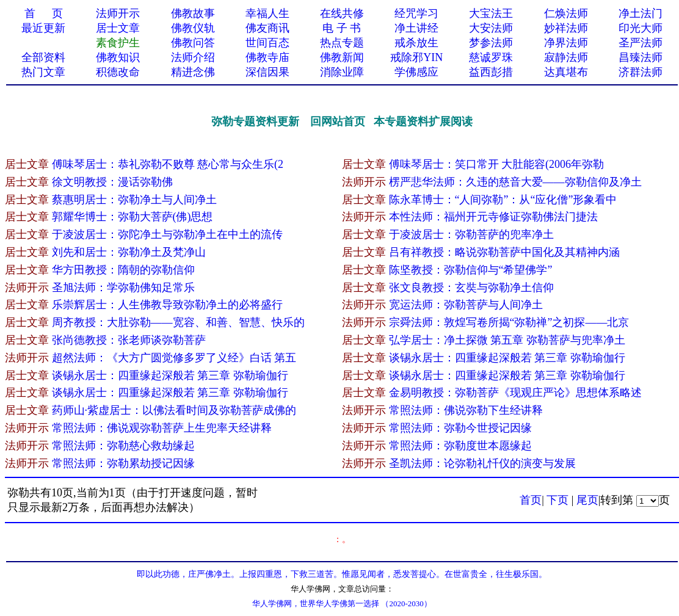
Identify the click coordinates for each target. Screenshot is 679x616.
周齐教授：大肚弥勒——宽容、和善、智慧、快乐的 (178, 322)
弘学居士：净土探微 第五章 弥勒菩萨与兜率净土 (507, 340)
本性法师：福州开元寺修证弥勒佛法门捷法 (493, 217)
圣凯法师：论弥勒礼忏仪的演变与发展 (482, 463)
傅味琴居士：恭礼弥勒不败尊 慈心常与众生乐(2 (168, 164)
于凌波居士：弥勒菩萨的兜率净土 (471, 234)
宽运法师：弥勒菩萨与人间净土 (466, 305)
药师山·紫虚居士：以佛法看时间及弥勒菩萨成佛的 (174, 410)
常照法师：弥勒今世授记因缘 (460, 428)
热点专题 (342, 43)
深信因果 (267, 72)
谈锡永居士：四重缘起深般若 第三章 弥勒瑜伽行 (507, 358)
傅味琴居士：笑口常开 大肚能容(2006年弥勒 (497, 164)
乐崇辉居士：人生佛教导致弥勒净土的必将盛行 (167, 305)
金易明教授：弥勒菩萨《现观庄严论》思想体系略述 (515, 393)
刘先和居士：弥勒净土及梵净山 (129, 252)
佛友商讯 (267, 28)
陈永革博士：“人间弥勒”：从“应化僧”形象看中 (503, 200)
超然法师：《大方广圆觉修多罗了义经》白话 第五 (174, 358)
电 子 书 (342, 28)
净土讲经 (416, 28)
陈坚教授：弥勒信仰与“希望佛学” (471, 270)
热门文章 (43, 72)
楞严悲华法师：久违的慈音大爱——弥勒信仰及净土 (515, 182)
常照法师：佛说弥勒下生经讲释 (466, 410)
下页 (557, 500)
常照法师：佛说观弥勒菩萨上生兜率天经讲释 (162, 428)
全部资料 (43, 57)
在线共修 (342, 13)
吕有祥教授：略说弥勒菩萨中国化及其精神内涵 (504, 252)
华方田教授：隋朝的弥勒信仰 (123, 270)
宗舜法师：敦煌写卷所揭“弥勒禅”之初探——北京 (509, 322)
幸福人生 (267, 13)
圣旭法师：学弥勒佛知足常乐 (123, 288)
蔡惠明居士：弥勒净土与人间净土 (134, 200)
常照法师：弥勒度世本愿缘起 (460, 446)
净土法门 (641, 13)
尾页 (587, 500)
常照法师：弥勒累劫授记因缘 (123, 463)
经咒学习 (416, 13)
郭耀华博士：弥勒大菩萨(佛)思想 (133, 217)
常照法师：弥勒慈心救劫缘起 (123, 446)
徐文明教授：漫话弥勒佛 (112, 182)
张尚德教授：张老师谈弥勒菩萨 (129, 340)
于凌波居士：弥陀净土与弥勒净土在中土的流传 (167, 234)
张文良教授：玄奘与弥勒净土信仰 (471, 288)
